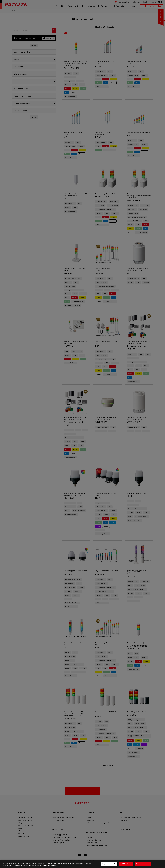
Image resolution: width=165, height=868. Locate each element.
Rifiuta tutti (126, 865)
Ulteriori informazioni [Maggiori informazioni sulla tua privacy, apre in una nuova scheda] (49, 867)
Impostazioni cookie (109, 865)
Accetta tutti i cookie (143, 865)
